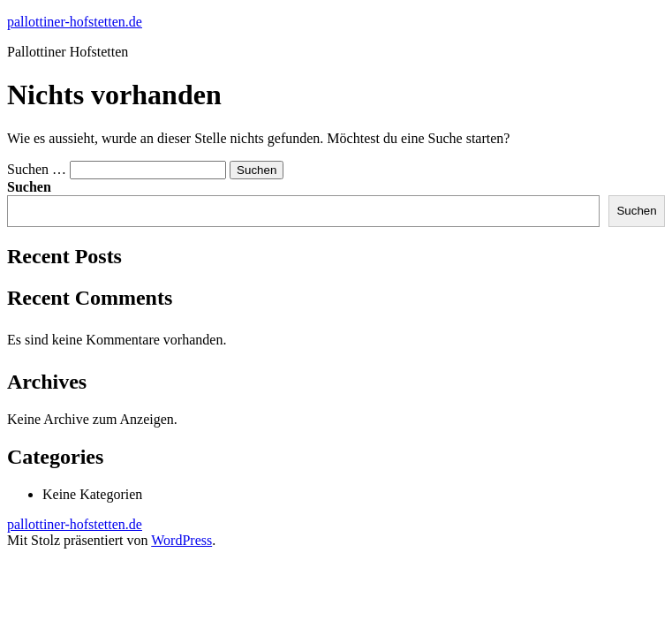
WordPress (181, 540)
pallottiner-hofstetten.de (75, 22)
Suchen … (37, 169)
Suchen (29, 187)
